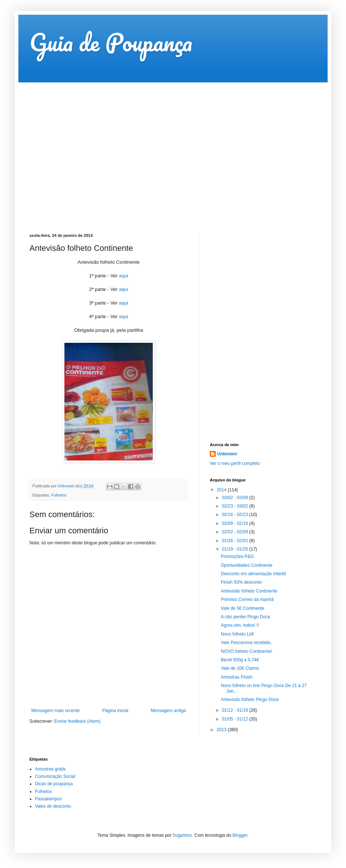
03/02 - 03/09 (236, 498)
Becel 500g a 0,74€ (240, 660)
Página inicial (115, 711)
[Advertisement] (69, 151)
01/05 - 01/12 (236, 719)
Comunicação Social (55, 776)
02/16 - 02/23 (236, 515)
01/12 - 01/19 (236, 710)
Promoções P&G (237, 556)
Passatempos (48, 799)
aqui (123, 276)
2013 (222, 730)
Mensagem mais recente (55, 711)
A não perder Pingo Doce (246, 617)
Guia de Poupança (111, 42)
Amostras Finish (237, 677)
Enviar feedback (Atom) (77, 721)
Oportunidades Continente (247, 565)
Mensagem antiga (168, 711)
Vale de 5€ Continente (243, 608)
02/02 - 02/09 (236, 532)
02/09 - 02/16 (236, 523)
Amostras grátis (50, 769)
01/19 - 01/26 (236, 549)
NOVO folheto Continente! (246, 651)
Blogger (240, 835)
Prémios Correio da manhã (247, 600)
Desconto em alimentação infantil (253, 574)
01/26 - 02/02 (236, 541)
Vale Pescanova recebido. (246, 643)
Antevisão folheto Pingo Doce (250, 700)
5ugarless (182, 835)
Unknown (227, 454)
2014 (222, 490)
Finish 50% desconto (241, 582)
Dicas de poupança (54, 784)
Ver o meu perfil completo (235, 463)
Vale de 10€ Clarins (240, 668)
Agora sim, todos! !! (240, 625)
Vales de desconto (53, 806)
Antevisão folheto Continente (249, 591)
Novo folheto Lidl (237, 634)
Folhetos (59, 495)
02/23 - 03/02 (236, 506)
